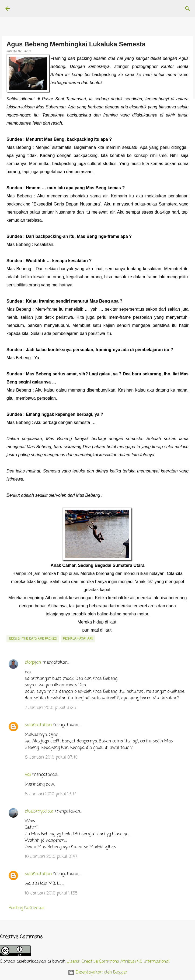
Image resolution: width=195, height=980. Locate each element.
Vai (28, 775)
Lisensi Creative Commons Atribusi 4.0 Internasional (118, 962)
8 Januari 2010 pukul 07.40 (51, 758)
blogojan (33, 663)
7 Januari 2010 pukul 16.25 (50, 708)
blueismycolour (39, 811)
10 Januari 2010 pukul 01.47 (51, 857)
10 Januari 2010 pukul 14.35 (51, 893)
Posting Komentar (27, 908)
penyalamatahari (78, 639)
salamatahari (38, 725)
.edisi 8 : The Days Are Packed (33, 639)
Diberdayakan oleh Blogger (98, 972)
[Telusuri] (187, 9)
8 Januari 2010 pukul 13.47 (50, 794)
